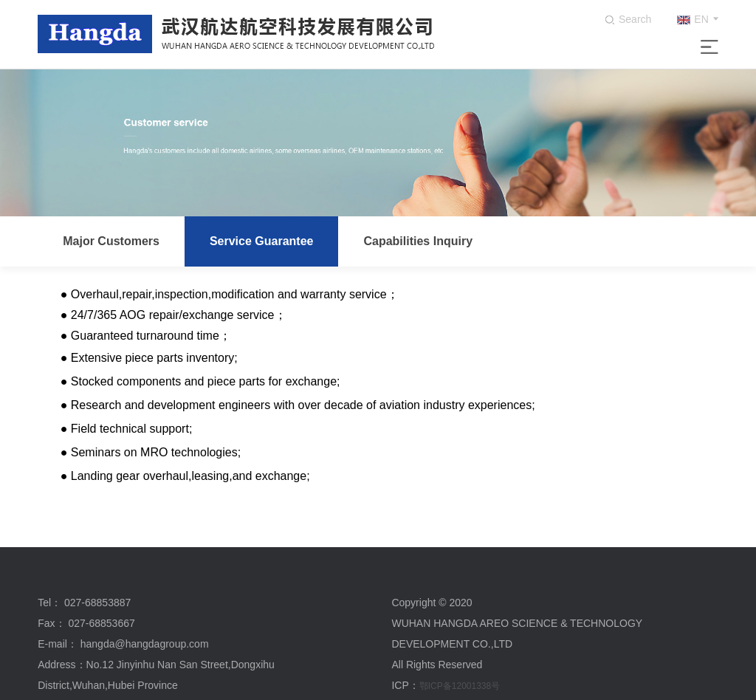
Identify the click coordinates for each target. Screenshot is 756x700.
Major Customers (111, 241)
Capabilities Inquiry (418, 241)
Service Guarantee (262, 241)
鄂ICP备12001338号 (460, 686)
